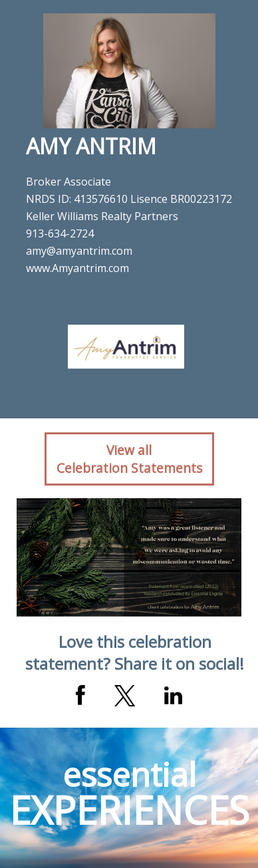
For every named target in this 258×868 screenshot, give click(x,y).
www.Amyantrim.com (77, 268)
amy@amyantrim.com (79, 251)
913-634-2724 (60, 233)
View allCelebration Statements (129, 459)
